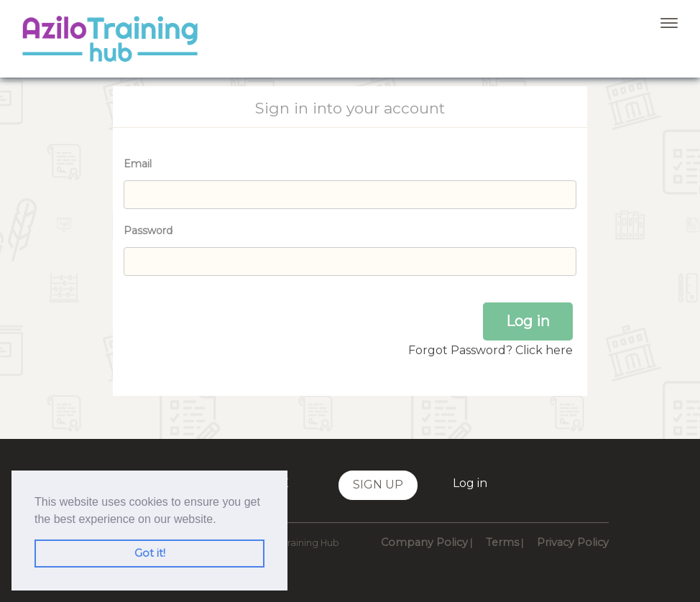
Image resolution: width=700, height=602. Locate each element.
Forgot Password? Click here (491, 350)
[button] (221, 520)
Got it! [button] (150, 553)
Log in (470, 483)
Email (138, 164)
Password (148, 231)
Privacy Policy (573, 542)
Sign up (378, 485)
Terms (502, 542)
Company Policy (424, 542)
